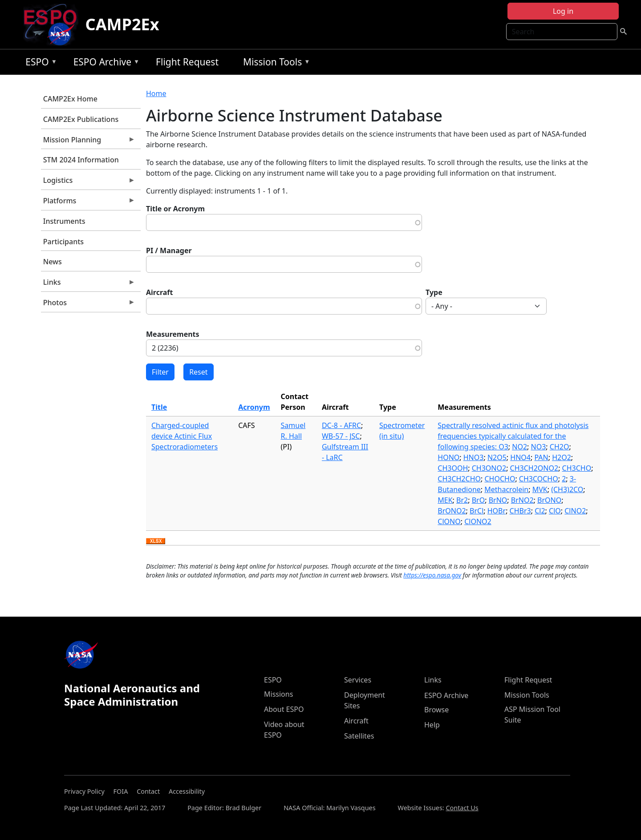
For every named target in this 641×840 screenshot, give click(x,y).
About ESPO (284, 709)
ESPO (39, 63)
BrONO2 (452, 511)
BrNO (498, 500)
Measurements (173, 334)
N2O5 (497, 457)
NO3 (539, 447)
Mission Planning (88, 142)
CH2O (560, 447)
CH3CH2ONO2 (534, 468)
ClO (555, 511)
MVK (540, 489)
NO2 (519, 447)
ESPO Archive (104, 63)
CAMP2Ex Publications (81, 119)
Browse (436, 710)
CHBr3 (520, 511)
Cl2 (540, 511)
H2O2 (562, 457)
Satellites (359, 736)
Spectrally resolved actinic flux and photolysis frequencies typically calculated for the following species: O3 (513, 436)
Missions (278, 694)
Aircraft (160, 292)
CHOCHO (500, 479)
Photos (88, 305)
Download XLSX (156, 541)
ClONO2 (478, 521)
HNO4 (520, 457)
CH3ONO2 (489, 468)
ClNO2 (575, 511)
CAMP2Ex (122, 24)
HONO (448, 457)
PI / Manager (169, 250)
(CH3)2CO (567, 489)
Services (358, 680)
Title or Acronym (175, 209)
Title (159, 407)
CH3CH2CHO (459, 479)
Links (88, 284)
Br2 (462, 500)
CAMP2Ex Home (70, 99)
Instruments (64, 221)
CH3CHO (577, 468)
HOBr (497, 511)
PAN (541, 457)
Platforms (88, 203)
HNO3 (474, 457)
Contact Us (462, 808)
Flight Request (187, 62)
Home (156, 93)
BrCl (477, 511)
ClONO (449, 521)
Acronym (254, 407)
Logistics (88, 182)
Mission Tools (274, 63)
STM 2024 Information (81, 160)
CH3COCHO (539, 479)
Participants (63, 242)
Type (434, 292)
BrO (479, 500)
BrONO (549, 500)
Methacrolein (506, 489)
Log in (563, 11)
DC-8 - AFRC (341, 425)
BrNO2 (522, 500)
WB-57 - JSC (341, 436)
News (53, 262)
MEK (445, 500)
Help (432, 725)
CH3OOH (453, 468)
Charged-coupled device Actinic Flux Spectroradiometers (185, 436)
